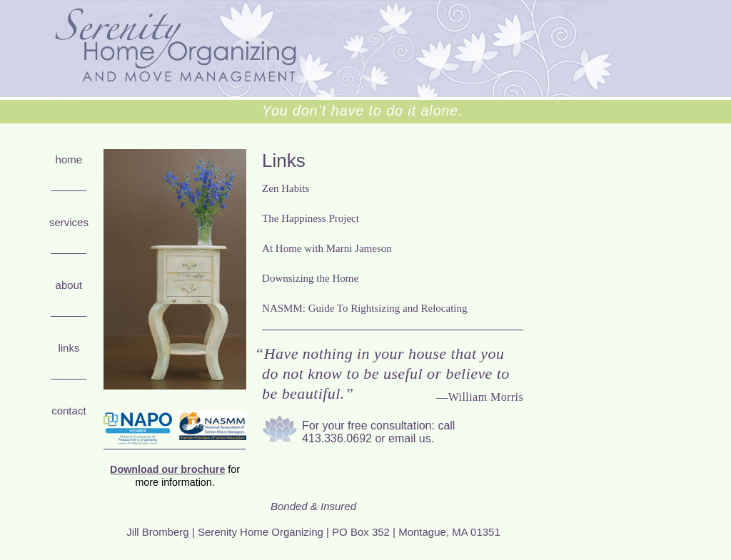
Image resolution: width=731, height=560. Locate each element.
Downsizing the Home (310, 278)
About (69, 285)
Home (69, 159)
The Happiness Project (311, 218)
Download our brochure (167, 469)
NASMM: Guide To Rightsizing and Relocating (364, 308)
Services (69, 222)
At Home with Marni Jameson (327, 248)
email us (410, 438)
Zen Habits (286, 188)
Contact (69, 411)
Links (69, 348)
